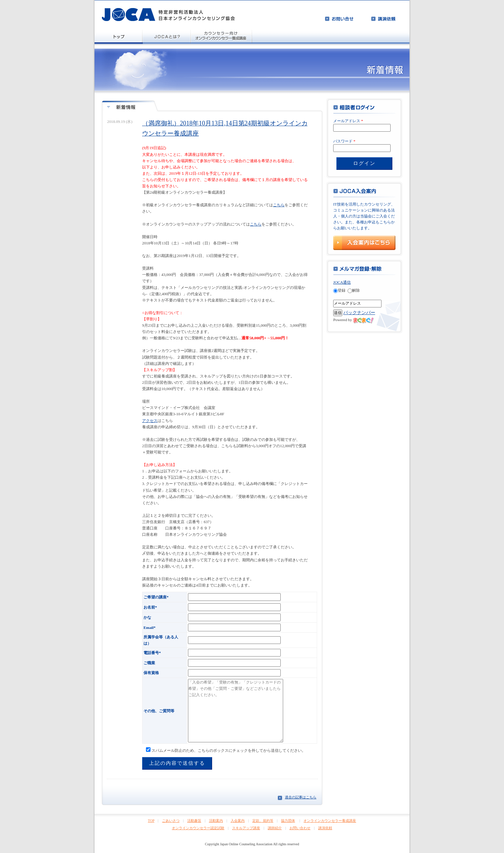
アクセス (150, 421)
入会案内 (238, 821)
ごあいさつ (171, 821)
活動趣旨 (194, 821)
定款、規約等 (263, 821)
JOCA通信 (342, 282)
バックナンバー (359, 313)
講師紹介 (275, 828)
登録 (339, 290)
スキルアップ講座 (246, 828)
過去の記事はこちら (301, 797)
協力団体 (288, 821)
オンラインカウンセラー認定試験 (198, 828)
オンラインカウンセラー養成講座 (330, 821)
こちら (279, 205)
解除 (354, 290)
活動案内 (216, 821)
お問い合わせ (300, 828)
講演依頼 (325, 828)
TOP (151, 821)
